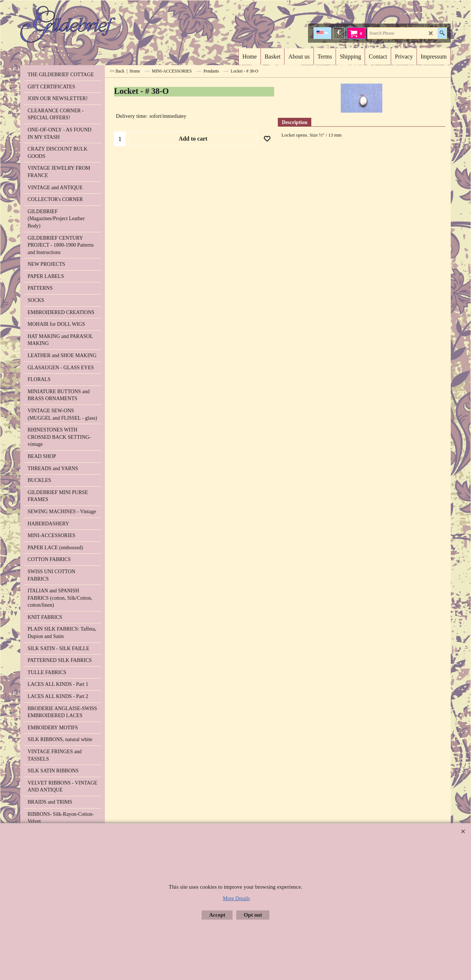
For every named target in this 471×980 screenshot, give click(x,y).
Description (295, 122)
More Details (236, 898)
